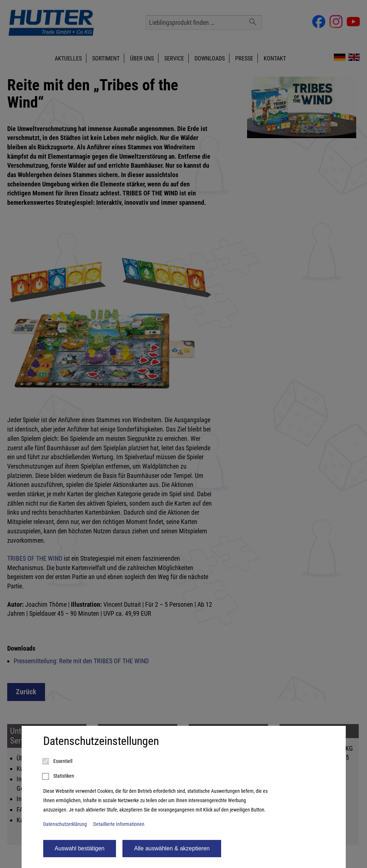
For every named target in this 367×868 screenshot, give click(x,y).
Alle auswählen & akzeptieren (172, 848)
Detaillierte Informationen (119, 824)
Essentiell (58, 761)
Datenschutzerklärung (65, 824)
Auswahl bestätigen (80, 848)
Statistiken (59, 777)
